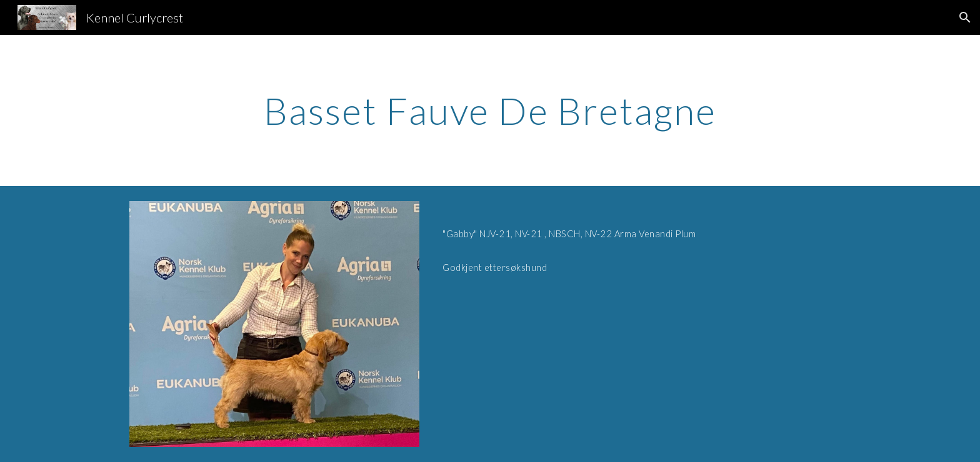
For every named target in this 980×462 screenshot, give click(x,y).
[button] (965, 17)
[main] (490, 111)
